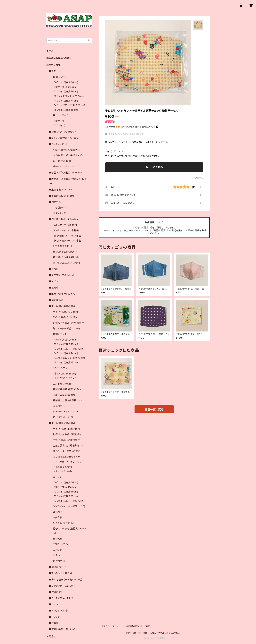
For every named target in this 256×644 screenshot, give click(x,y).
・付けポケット (59, 561)
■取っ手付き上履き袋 (60, 573)
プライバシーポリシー (111, 626)
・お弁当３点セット (64, 467)
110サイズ (59, 121)
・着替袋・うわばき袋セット (65, 257)
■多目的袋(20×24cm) (62, 196)
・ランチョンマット (60, 368)
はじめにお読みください (59, 58)
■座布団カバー (57, 300)
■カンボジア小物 (58, 611)
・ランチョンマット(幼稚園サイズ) (68, 506)
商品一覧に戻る (154, 409)
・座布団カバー (59, 406)
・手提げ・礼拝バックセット (65, 312)
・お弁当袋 (57, 517)
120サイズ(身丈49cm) (66, 91)
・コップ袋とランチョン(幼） (68, 462)
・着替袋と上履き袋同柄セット (67, 400)
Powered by (154, 638)
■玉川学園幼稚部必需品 (62, 423)
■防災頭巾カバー (58, 567)
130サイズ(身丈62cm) (66, 496)
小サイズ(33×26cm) (65, 374)
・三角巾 (56, 555)
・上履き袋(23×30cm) (63, 395)
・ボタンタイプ (59, 213)
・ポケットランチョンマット (65, 166)
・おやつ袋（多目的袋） (63, 523)
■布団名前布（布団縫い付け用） (66, 580)
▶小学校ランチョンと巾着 (68, 241)
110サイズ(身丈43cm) (66, 87)
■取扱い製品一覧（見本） (62, 629)
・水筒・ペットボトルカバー (65, 411)
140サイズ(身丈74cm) (66, 101)
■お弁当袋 (55, 202)
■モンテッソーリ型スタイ (62, 586)
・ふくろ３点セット (63, 471)
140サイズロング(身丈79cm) (70, 105)
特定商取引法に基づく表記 (138, 626)
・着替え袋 (57, 539)
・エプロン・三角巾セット (64, 544)
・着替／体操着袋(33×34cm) (67, 389)
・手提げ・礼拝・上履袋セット (66, 429)
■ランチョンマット (58, 144)
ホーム (50, 51)
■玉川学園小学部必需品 (62, 306)
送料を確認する (137, 134)
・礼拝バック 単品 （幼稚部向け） (68, 434)
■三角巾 (54, 288)
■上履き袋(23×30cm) (61, 190)
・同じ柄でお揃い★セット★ (66, 457)
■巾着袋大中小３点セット (63, 132)
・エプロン (57, 550)
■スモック (55, 71)
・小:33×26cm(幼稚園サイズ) (67, 150)
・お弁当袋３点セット (62, 246)
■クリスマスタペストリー (62, 598)
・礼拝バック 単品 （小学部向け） (68, 323)
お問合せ (51, 636)
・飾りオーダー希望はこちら (66, 328)
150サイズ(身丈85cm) (66, 110)
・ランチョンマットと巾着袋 (65, 230)
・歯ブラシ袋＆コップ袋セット (66, 263)
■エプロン (55, 281)
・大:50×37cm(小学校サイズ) (67, 155)
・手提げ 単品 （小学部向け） (66, 317)
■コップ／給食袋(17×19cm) (64, 138)
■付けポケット (57, 592)
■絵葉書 (54, 623)
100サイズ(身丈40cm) (66, 82)
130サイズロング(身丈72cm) (70, 96)
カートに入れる (154, 167)
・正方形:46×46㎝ (61, 161)
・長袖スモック (59, 77)
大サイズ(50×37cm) (65, 378)
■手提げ (54, 269)
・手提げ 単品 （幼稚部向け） (66, 440)
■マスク (54, 604)
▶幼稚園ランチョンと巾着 (68, 236)
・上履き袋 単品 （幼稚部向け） (67, 445)
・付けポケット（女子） (63, 417)
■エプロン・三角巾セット (62, 275)
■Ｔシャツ (54, 617)
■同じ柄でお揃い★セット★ (64, 219)
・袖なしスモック (60, 115)
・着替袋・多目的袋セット (64, 252)
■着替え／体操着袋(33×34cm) (66, 173)
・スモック (57, 477)
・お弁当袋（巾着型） (62, 384)
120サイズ (60, 125)
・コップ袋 (57, 512)
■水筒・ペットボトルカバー (63, 294)
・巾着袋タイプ (59, 208)
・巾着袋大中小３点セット (65, 225)
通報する (199, 178)
